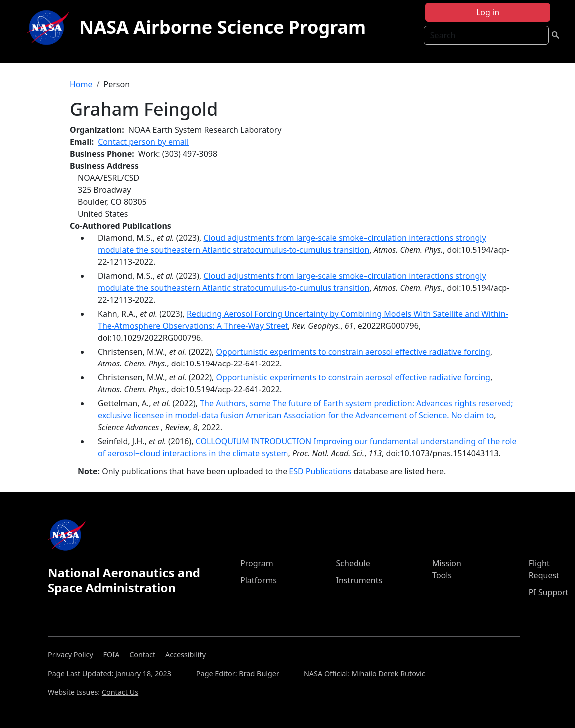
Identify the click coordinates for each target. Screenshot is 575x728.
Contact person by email (143, 142)
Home (81, 84)
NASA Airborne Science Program (223, 27)
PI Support (549, 592)
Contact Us (120, 692)
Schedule (353, 563)
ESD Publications (320, 471)
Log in (488, 12)
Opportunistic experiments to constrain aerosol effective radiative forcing (353, 352)
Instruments (360, 580)
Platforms (258, 580)
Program (257, 563)
